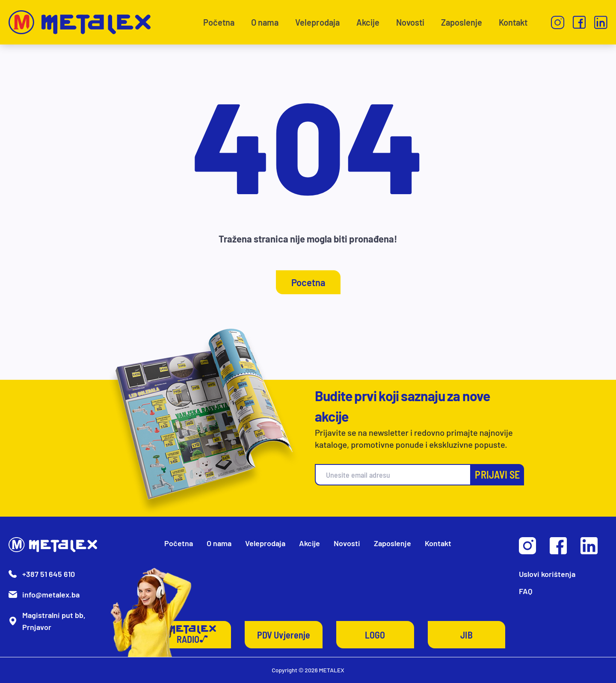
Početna (219, 22)
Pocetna (308, 282)
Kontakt (513, 22)
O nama (265, 22)
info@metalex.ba (51, 594)
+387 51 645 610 (49, 574)
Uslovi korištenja (547, 574)
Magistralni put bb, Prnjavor (54, 621)
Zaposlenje (462, 22)
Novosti (410, 22)
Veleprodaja (317, 22)
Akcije (368, 22)
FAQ (526, 591)
